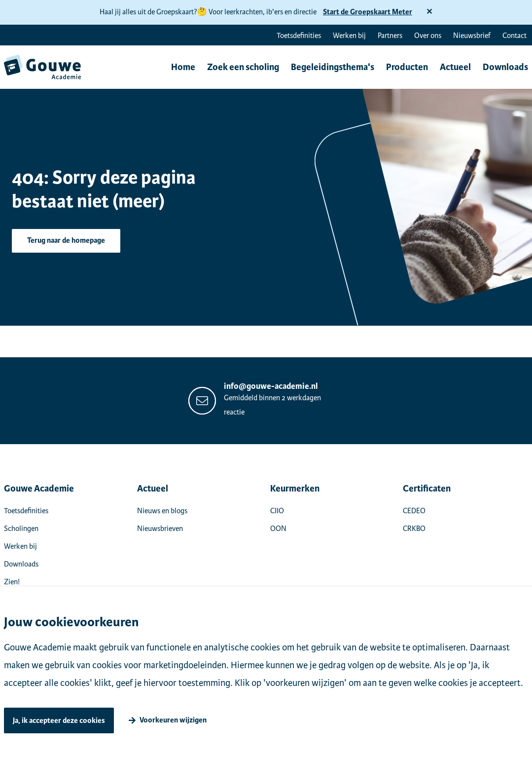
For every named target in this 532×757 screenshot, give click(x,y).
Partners (390, 36)
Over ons (428, 36)
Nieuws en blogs (162, 511)
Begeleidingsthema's (333, 67)
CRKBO (414, 529)
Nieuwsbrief (472, 36)
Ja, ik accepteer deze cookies (59, 721)
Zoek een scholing (243, 67)
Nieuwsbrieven (160, 529)
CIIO (277, 511)
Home (183, 67)
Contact (514, 36)
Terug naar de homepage (66, 241)
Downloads (505, 67)
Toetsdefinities (299, 36)
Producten (407, 67)
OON (278, 529)
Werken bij (349, 36)
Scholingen (21, 529)
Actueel (455, 67)
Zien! (12, 582)
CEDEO (414, 511)
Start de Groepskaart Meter (368, 12)
